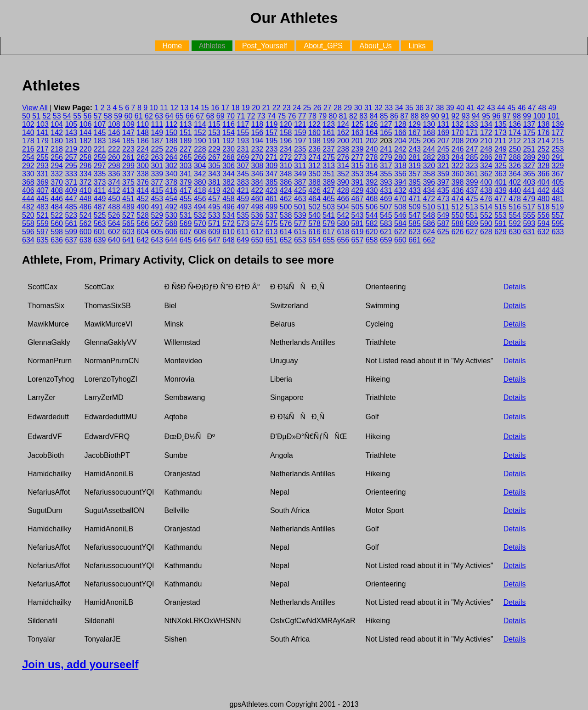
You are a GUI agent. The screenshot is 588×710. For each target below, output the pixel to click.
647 (214, 240)
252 (544, 149)
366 (544, 174)
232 (257, 149)
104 (57, 124)
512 (458, 207)
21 (266, 108)
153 (214, 132)
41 (470, 108)
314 (343, 166)
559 (42, 223)
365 (529, 174)
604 (143, 232)
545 (386, 215)
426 (314, 190)
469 (386, 199)
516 (515, 207)
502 (314, 207)
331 (42, 174)
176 (544, 132)
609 (214, 232)
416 (172, 190)
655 (329, 240)
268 (229, 157)
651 (272, 240)
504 (343, 207)
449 (100, 199)
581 (358, 223)
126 (372, 124)
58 (108, 116)
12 (174, 108)
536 (257, 215)
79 (322, 116)
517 (529, 207)
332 (57, 174)
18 (236, 108)
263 (157, 157)
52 (47, 116)
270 (257, 157)
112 (172, 124)
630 (515, 232)
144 (86, 132)
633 (558, 232)
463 (300, 199)
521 (42, 215)
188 (172, 141)
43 (491, 108)
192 (229, 141)
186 (143, 141)
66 (190, 116)
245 (444, 149)
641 (128, 240)
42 (481, 108)
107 (100, 124)
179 (42, 141)
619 (358, 232)
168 (429, 132)
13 (184, 108)
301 (157, 166)
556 (544, 215)
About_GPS (323, 46)
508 (400, 207)
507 (386, 207)
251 (529, 149)
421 (243, 190)
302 (172, 166)
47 (532, 108)
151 (186, 132)
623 (415, 232)
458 (229, 199)
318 (400, 166)
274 (314, 157)
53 (57, 116)
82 (353, 116)
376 (143, 182)
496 (229, 207)
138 (544, 124)
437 (472, 190)
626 (458, 232)
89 (425, 116)
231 (243, 149)
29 (348, 108)
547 (415, 215)
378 (172, 182)
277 (358, 157)
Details (515, 287)
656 (343, 240)
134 (486, 124)
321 (444, 166)
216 (28, 149)
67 (200, 116)
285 (472, 157)
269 (243, 157)
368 (28, 182)
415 (157, 190)
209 (472, 141)
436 (458, 190)
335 (100, 174)
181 (71, 141)
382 (229, 182)
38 (440, 108)
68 (210, 116)
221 (100, 149)
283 (444, 157)
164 (372, 132)
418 (200, 190)
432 (400, 190)
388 (314, 182)
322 (458, 166)
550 (458, 215)
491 (157, 207)
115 (214, 124)
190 (200, 141)
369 (42, 182)
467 (358, 199)
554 (515, 215)
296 (86, 166)
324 (486, 166)
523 (71, 215)
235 (300, 149)
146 (114, 132)
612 (257, 232)
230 (229, 149)
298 (114, 166)
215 (558, 141)
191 (214, 141)
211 (500, 141)
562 (86, 223)
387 (300, 182)
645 (186, 240)
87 (404, 116)
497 (243, 207)
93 (466, 116)
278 (372, 157)
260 (114, 157)
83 (363, 116)
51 (36, 116)
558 (28, 223)
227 (186, 149)
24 (297, 108)
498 (257, 207)
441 (529, 190)
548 (429, 215)
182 (86, 141)
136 (515, 124)
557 (558, 215)
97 (507, 116)
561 (71, 223)
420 (229, 190)
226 (172, 149)
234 (286, 149)
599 (71, 232)
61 (139, 116)
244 (429, 149)
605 (157, 232)
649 (243, 240)
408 (57, 190)
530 (172, 215)
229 (214, 149)
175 (529, 132)
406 (28, 190)
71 (241, 116)
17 (225, 108)
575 (272, 223)
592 (515, 223)
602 (114, 232)
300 (143, 166)
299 (128, 166)
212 (515, 141)
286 (486, 157)
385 (272, 182)
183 (100, 141)
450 (114, 199)
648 (229, 240)
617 (329, 232)
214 (544, 141)
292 (28, 166)
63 (159, 116)
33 (389, 108)
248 (486, 149)
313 (329, 166)
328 (544, 166)
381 (214, 182)
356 (400, 174)
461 (272, 199)
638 (86, 240)
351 (329, 174)
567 (157, 223)
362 (486, 174)
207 (444, 141)
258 (86, 157)
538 (286, 215)
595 (558, 223)
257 (71, 157)
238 (343, 149)
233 (272, 149)
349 (300, 174)
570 (200, 223)
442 (544, 190)
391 (358, 182)
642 (143, 240)
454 (172, 199)
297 (100, 166)
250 (515, 149)
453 (157, 199)
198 (314, 141)
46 (522, 108)
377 (157, 182)
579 (329, 223)
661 (415, 240)
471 (415, 199)
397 (444, 182)
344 (229, 174)
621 (386, 232)
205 (415, 141)
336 (114, 174)
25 (307, 108)
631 (529, 232)
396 (429, 182)
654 (314, 240)
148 (143, 132)
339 (157, 174)
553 (500, 215)
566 (143, 223)
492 (172, 207)
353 (358, 174)
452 (143, 199)
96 (497, 116)
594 (544, 223)
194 (257, 141)
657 (358, 240)
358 (429, 174)
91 (445, 116)
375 (128, 182)
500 (286, 207)
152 (200, 132)
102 (28, 124)
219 (71, 149)
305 (214, 166)
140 (28, 132)
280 (400, 157)
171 (472, 132)
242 (400, 149)
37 (430, 108)
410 (86, 190)
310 (286, 166)
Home (172, 46)
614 (286, 232)
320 (429, 166)
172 (486, 132)
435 (444, 190)
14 (195, 108)
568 (172, 223)
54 (67, 116)
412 (114, 190)
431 (386, 190)
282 (429, 157)
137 (529, 124)
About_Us (375, 46)
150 (172, 132)
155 (243, 132)
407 (42, 190)
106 (86, 124)
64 (170, 116)
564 (114, 223)
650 (257, 240)
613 (272, 232)
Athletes (212, 46)
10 (154, 108)
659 (386, 240)
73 (261, 116)
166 (400, 132)
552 (486, 215)
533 (214, 215)
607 (186, 232)
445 (42, 199)
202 (372, 141)
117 (243, 124)
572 (229, 223)
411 (100, 190)
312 (314, 166)
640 (114, 240)
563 (100, 223)
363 (500, 174)
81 (343, 116)
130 (429, 124)
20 (256, 108)
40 (460, 108)
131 (444, 124)
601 (100, 232)
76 (292, 116)
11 (164, 108)
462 (286, 199)
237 (329, 149)
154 (229, 132)
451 (128, 199)
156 (257, 132)
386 (286, 182)
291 (558, 157)
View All (35, 108)
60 (129, 116)
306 (229, 166)
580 (343, 223)
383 (243, 182)
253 (558, 149)
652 (286, 240)
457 (214, 199)
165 (386, 132)
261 (128, 157)
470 (400, 199)
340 (172, 174)
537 (272, 215)
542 (343, 215)
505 (358, 207)
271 (272, 157)
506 (372, 207)
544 (372, 215)
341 (186, 174)
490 (143, 207)
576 (286, 223)
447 (71, 199)
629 (500, 232)
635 (42, 240)
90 (435, 116)
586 (429, 223)
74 (271, 116)
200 (343, 141)
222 (114, 149)
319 (415, 166)
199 (329, 141)
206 (429, 141)
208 (458, 141)
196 (286, 141)
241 (386, 149)
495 (214, 207)
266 (200, 157)
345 (243, 174)
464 (314, 199)
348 (286, 174)
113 (186, 124)
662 (429, 240)
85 (384, 116)
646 (200, 240)
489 (128, 207)
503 (329, 207)
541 (329, 215)
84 (374, 116)
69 (220, 116)
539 (300, 215)
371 (71, 182)
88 (415, 116)
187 (157, 141)
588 (458, 223)
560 (57, 223)
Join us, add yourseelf (80, 664)
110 (143, 124)
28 (338, 108)
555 (529, 215)
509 (415, 207)
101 (554, 116)
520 (28, 215)
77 (302, 116)
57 (98, 116)
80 (333, 116)
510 (429, 207)
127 (386, 124)
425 (300, 190)
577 (300, 223)
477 (500, 199)
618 (343, 232)
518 (544, 207)
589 (472, 223)
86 (394, 116)
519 (558, 207)
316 (372, 166)
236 (314, 149)
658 (372, 240)
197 (300, 141)
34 (399, 108)
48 (542, 108)
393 (386, 182)
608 (200, 232)
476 (486, 199)
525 (100, 215)
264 (172, 157)
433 (415, 190)
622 (400, 232)
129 (415, 124)
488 (114, 207)
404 (544, 182)
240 (372, 149)
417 (186, 190)
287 (500, 157)
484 (57, 207)
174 (515, 132)
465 (329, 199)
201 (358, 141)
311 (300, 166)
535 (243, 215)
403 (529, 182)
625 (444, 232)
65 (180, 116)
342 (200, 174)
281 (415, 157)
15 (205, 108)
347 (272, 174)
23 (287, 108)
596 (28, 232)
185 (128, 141)
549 (444, 215)
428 (343, 190)
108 (114, 124)
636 (57, 240)
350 (314, 174)
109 (128, 124)
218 (57, 149)
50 (26, 116)
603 (128, 232)
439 (500, 190)
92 (456, 116)
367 (558, 174)
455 (186, 199)
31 (368, 108)
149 (157, 132)
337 (128, 174)
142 (57, 132)
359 (444, 174)
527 (128, 215)
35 (409, 108)
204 (400, 141)
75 (282, 116)
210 (486, 141)
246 (458, 149)
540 (314, 215)
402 (515, 182)
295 (71, 166)
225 (157, 149)
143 (71, 132)
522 (57, 215)
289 (529, 157)
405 (558, 182)
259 (100, 157)
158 (286, 132)
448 (86, 199)
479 (529, 199)
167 (415, 132)
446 (57, 199)
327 (529, 166)
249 (500, 149)
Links (417, 46)
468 (372, 199)
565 (128, 223)
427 (329, 190)
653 (300, 240)
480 (544, 199)
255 (42, 157)
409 (71, 190)
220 (86, 149)
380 (200, 182)
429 (358, 190)
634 (28, 240)
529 (157, 215)
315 (358, 166)
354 (372, 174)
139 (558, 124)
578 (314, 223)
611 (243, 232)
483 (42, 207)
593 (529, 223)
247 (472, 149)
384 (257, 182)
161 (329, 132)
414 (143, 190)
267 (214, 157)
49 (552, 108)
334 (86, 174)
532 (200, 215)
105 (71, 124)
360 (458, 174)
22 (277, 108)
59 (118, 116)
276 (343, 157)
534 (229, 215)
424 (286, 190)
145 (100, 132)
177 (558, 132)
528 (143, 215)
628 (486, 232)
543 (358, 215)
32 (379, 108)
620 (372, 232)
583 (386, 223)
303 (186, 166)
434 (429, 190)
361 (472, 174)
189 (186, 141)
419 (214, 190)
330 (28, 174)
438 (486, 190)
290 (544, 157)
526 (114, 215)
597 (42, 232)
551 (472, 215)
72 (251, 116)
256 (57, 157)
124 (343, 124)
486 (86, 207)
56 (88, 116)
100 (540, 116)
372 (86, 182)
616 (314, 232)
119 (272, 124)
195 (272, 141)
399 (472, 182)
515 (500, 207)
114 (200, 124)
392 (372, 182)
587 (444, 223)
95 (486, 116)
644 (172, 240)
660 (400, 240)
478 (515, 199)
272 (286, 157)
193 (243, 141)
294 (57, 166)
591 (500, 223)
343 (214, 174)
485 (71, 207)
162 (343, 132)
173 (500, 132)
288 (515, 157)
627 (472, 232)
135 (500, 124)
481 (558, 199)
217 (42, 149)
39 (450, 108)
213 (529, 141)
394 (400, 182)
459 (243, 199)
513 (472, 207)
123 (329, 124)
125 (358, 124)
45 (511, 108)
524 (86, 215)
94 (476, 116)
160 (314, 132)
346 (257, 174)
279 (386, 157)
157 (272, 132)
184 (114, 141)
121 (300, 124)
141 (42, 132)
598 (57, 232)
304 (200, 166)
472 (429, 199)
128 (400, 124)
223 (128, 149)
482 (28, 207)
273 (300, 157)
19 (246, 108)
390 (343, 182)
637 (71, 240)
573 (243, 223)
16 (215, 108)
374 (114, 182)
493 (186, 207)
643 (157, 240)
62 (149, 116)
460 (257, 199)
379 (186, 182)
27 (328, 108)
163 (358, 132)
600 (86, 232)
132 (458, 124)
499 (272, 207)
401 (500, 182)
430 (372, 190)
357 (415, 174)
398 (458, 182)
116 (229, 124)
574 (257, 223)
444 (28, 199)
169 (444, 132)
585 (415, 223)
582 (372, 223)
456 (200, 199)
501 (300, 207)
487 (100, 207)
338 (143, 174)
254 (28, 157)
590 (486, 223)
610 (229, 232)
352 (343, 174)
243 (415, 149)
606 (172, 232)
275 (329, 157)
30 (358, 108)
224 (143, 149)
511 (444, 207)
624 (429, 232)
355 (386, 174)
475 (472, 199)
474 (458, 199)
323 (472, 166)
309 (272, 166)
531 (186, 215)
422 (257, 190)
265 (186, 157)
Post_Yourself (265, 46)
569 (186, 223)
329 (558, 166)
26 (317, 108)
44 (501, 108)
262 (143, 157)
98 (517, 116)
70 (231, 116)
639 (100, 240)
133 (472, 124)
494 (200, 207)
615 (300, 232)
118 (257, 124)
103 (42, 124)
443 (558, 190)
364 (515, 174)
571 (214, 223)
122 (314, 124)
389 (329, 182)
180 (57, 141)
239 (358, 149)
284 (458, 157)
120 (286, 124)
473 (444, 199)
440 (515, 190)
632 (544, 232)
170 (458, 132)
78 (312, 116)
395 (415, 182)
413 (128, 190)
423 (272, 190)
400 (486, 182)
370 (57, 182)
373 (100, 182)
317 (386, 166)
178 (28, 141)
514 (486, 207)
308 (257, 166)
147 (128, 132)
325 (500, 166)
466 (343, 199)
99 (527, 116)
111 (157, 124)
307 (243, 166)
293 (42, 166)
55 (77, 116)
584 (400, 223)
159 (300, 132)
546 (400, 215)
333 (71, 174)
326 (515, 166)
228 (200, 149)
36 (419, 108)
